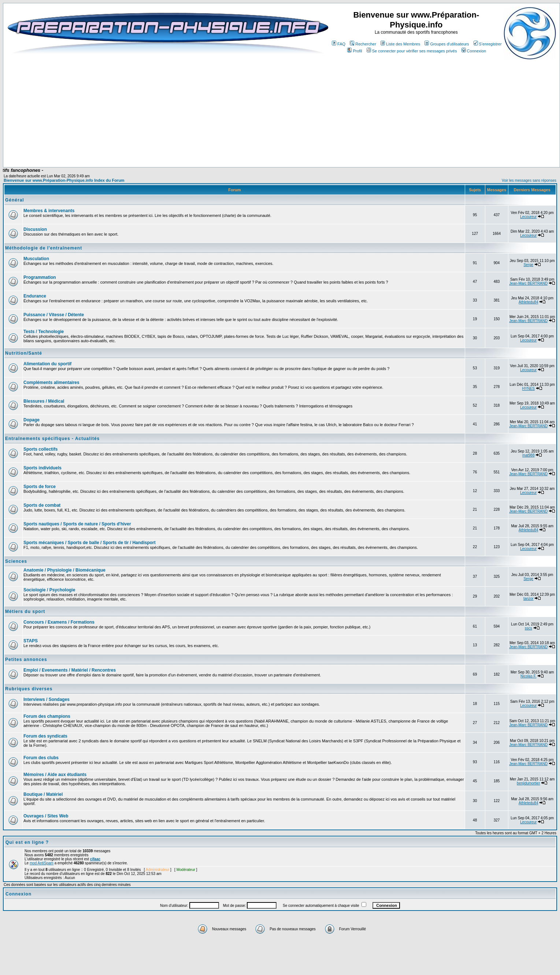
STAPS (31, 641)
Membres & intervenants (49, 211)
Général (15, 200)
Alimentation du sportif (47, 364)
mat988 (528, 455)
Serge (528, 265)
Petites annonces (26, 660)
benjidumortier (528, 783)
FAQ (339, 44)
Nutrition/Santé (24, 353)
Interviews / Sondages (47, 699)
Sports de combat (42, 505)
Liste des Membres (400, 44)
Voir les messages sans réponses (529, 180)
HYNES (529, 389)
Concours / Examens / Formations (59, 622)
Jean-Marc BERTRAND (528, 283)
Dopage (31, 420)
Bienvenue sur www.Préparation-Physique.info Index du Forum (64, 180)
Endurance (35, 296)
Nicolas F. (528, 676)
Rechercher (363, 44)
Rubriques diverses (29, 689)
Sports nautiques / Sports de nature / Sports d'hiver (77, 524)
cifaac (95, 859)
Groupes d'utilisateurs (447, 44)
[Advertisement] (170, 145)
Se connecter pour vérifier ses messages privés (412, 51)
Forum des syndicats (45, 736)
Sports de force (40, 487)
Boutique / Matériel (43, 794)
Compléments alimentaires (51, 383)
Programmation (40, 277)
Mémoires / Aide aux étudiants (55, 775)
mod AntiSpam (42, 863)
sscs (529, 628)
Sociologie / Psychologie (49, 590)
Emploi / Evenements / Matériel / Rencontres (70, 670)
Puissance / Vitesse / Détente (54, 315)
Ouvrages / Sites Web (46, 816)
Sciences (16, 561)
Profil (355, 51)
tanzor (529, 599)
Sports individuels (42, 468)
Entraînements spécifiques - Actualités (52, 439)
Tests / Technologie (44, 332)
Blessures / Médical (44, 401)
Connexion (474, 51)
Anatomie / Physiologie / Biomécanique (64, 570)
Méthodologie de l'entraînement (44, 248)
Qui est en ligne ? (27, 842)
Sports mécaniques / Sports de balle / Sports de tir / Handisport (90, 543)
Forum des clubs (41, 758)
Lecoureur (528, 217)
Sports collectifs (40, 449)
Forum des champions (47, 716)
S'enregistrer (488, 44)
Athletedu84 (528, 302)
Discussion (35, 229)
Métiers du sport (25, 612)
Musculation (36, 259)
